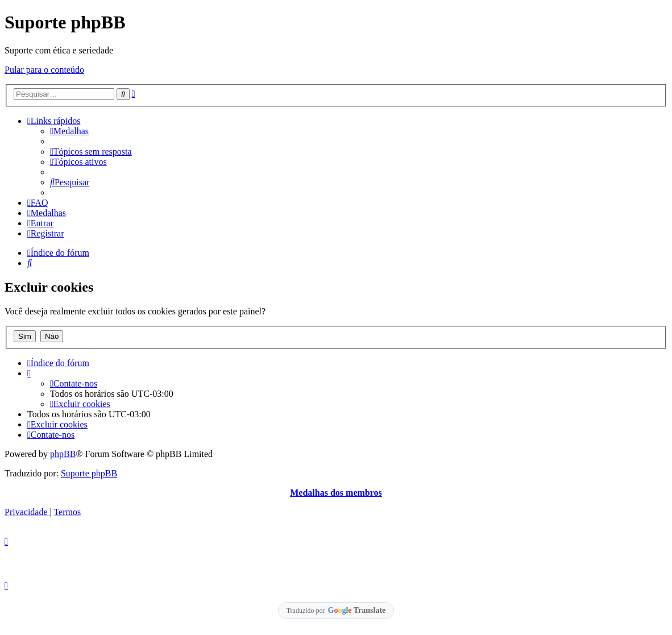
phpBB (63, 454)
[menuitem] (69, 131)
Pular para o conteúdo (44, 70)
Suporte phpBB (89, 473)
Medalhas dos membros (336, 493)
